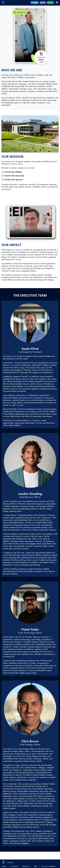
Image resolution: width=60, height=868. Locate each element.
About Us (26, 866)
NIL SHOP (34, 3)
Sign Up (50, 3)
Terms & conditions (48, 866)
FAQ (35, 866)
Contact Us (20, 12)
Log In (43, 3)
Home (4, 866)
